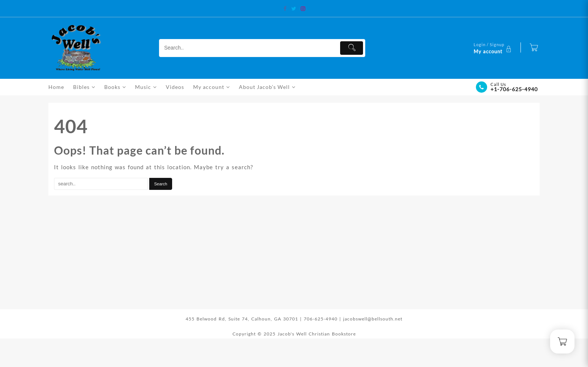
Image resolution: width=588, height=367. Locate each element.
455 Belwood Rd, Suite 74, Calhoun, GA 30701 (242, 319)
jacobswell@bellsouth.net (373, 319)
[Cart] (534, 48)
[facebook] (285, 9)
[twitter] (294, 9)
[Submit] (352, 48)
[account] (493, 48)
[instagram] (303, 9)
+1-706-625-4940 (514, 89)
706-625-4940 (322, 319)
